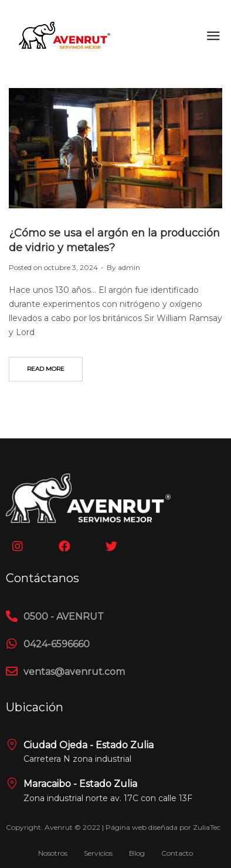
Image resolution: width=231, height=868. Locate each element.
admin (129, 267)
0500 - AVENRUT (64, 617)
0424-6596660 (57, 644)
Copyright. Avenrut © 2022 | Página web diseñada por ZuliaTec (113, 827)
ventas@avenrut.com (74, 672)
